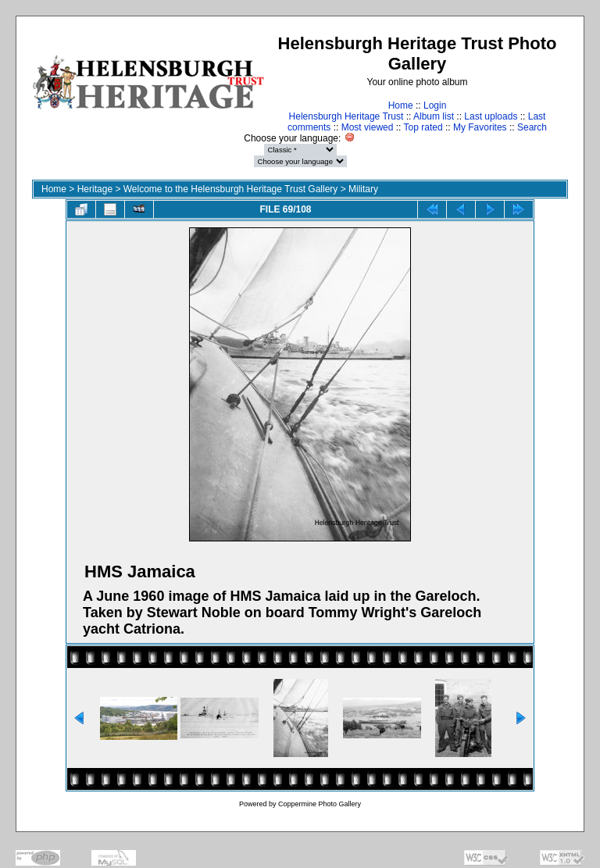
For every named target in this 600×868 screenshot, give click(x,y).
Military (363, 189)
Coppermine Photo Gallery (320, 804)
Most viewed (368, 127)
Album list (434, 116)
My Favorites (480, 127)
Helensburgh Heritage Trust (346, 116)
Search (532, 127)
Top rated (423, 127)
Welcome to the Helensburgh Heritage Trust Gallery (231, 189)
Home (401, 105)
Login (435, 105)
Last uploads (491, 116)
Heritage (95, 189)
